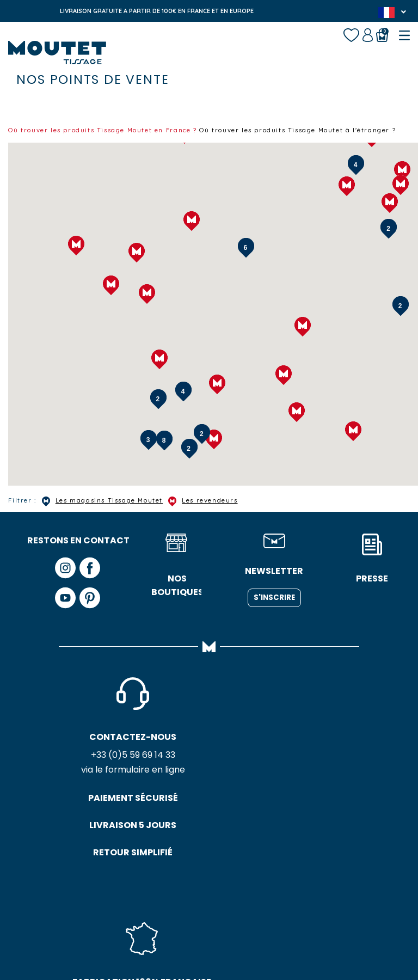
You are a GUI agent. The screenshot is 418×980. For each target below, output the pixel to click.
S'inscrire (274, 607)
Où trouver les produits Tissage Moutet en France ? (116, 130)
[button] (401, 194)
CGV (228, 931)
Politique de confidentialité (161, 931)
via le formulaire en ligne (79, 780)
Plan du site (268, 931)
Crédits (313, 931)
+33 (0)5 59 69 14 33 (79, 765)
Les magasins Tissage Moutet (114, 510)
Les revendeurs (228, 510)
